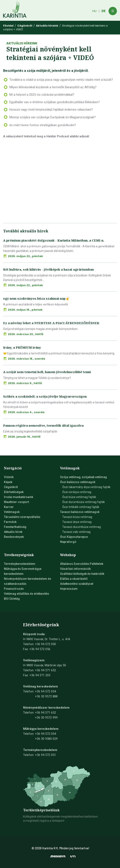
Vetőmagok (12, 512)
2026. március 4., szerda (26, 412)
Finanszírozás (14, 589)
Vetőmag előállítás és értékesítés (27, 594)
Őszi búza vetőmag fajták (79, 497)
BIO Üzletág (12, 599)
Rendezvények (14, 537)
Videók (9, 477)
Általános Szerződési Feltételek (82, 564)
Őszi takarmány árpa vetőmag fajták (86, 487)
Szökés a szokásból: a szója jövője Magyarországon (45, 396)
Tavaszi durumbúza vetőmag (82, 527)
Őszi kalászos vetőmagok (78, 482)
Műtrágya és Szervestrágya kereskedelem (23, 571)
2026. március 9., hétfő (25, 383)
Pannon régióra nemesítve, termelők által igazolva (43, 425)
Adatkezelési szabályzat (77, 584)
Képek (8, 482)
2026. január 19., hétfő (24, 437)
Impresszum (69, 589)
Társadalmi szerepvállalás (22, 517)
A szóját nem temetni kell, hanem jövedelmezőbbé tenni (47, 372)
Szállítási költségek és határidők (82, 574)
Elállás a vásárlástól (74, 579)
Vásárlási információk (75, 569)
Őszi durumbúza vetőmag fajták (84, 502)
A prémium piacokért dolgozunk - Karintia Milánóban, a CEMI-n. (54, 240)
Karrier (9, 507)
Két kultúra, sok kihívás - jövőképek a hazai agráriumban (48, 269)
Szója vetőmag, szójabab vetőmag (84, 477)
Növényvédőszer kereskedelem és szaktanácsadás (28, 581)
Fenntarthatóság (15, 527)
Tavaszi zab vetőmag (76, 532)
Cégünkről (11, 487)
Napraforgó (68, 542)
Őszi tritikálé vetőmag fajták (81, 507)
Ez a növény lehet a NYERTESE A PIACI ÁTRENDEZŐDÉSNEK (51, 323)
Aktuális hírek (13, 532)
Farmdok (10, 522)
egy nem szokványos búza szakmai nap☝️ (36, 298)
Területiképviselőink (41, 810)
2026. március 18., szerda (27, 359)
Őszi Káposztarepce (74, 537)
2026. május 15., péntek (25, 310)
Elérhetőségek (14, 492)
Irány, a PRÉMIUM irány (22, 347)
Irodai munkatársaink (19, 497)
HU (94, 11)
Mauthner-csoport (16, 502)
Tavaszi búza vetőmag (77, 517)
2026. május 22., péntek (25, 256)
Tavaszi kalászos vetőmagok (80, 512)
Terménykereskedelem (20, 564)
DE (103, 11)
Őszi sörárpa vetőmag (77, 492)
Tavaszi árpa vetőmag (77, 522)
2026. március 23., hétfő (26, 334)
